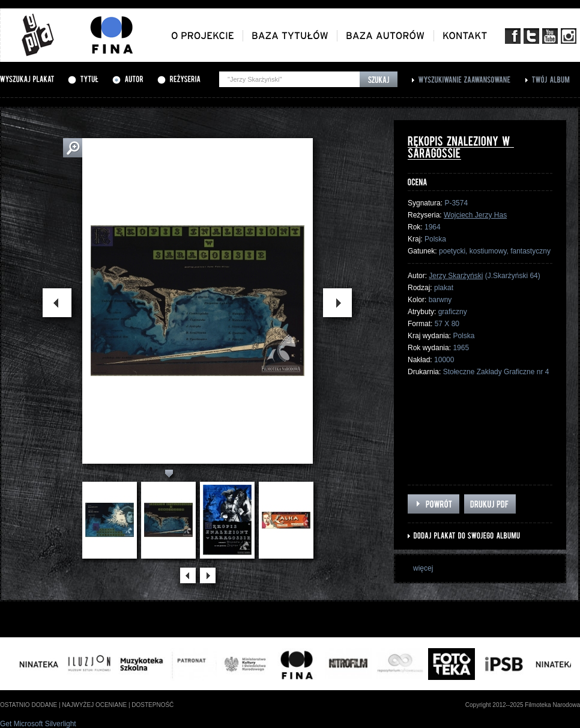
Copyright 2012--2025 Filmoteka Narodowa (523, 705)
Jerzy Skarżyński (456, 276)
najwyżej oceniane (94, 705)
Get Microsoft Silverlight (38, 724)
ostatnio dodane (29, 705)
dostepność (153, 705)
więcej (423, 568)
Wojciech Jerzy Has (475, 215)
